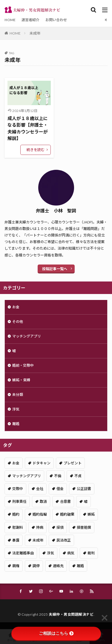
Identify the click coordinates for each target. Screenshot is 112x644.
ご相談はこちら (56, 633)
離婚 (16, 424)
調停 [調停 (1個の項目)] (36, 566)
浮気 (16, 409)
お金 (16, 307)
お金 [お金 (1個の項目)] (16, 463)
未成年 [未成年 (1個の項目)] (38, 540)
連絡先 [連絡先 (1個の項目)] (58, 566)
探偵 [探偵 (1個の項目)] (60, 527)
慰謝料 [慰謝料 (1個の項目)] (18, 527)
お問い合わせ (56, 20)
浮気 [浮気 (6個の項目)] (50, 553)
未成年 (35, 33)
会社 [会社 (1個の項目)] (40, 489)
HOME (10, 20)
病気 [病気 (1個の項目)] (71, 553)
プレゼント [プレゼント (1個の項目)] (73, 463)
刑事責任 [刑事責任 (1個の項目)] (19, 501)
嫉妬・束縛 (21, 380)
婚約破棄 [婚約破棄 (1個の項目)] (67, 514)
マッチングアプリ (27, 336)
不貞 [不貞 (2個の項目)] (78, 476)
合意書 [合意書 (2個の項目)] (65, 501)
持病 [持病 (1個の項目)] (40, 527)
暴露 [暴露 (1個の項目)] (16, 540)
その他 (18, 322)
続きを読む (36, 150)
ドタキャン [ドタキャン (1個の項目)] (42, 463)
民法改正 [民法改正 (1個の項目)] (64, 540)
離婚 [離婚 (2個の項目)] (80, 566)
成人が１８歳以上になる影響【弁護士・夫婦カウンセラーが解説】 (28, 128)
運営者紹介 (30, 20)
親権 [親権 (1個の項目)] (16, 566)
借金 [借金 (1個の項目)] (60, 489)
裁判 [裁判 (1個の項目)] (91, 553)
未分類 (18, 395)
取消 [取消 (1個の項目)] (43, 501)
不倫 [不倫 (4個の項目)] (58, 476)
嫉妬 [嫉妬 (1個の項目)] (91, 514)
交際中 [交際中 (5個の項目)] (18, 489)
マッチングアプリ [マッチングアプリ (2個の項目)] (27, 476)
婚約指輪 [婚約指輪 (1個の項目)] (40, 514)
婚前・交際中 (23, 365)
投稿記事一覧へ (55, 269)
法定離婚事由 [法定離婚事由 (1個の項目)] (23, 553)
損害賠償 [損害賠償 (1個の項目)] (84, 527)
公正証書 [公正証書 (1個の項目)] (84, 489)
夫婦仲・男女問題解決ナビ (71, 614)
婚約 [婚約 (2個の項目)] (16, 514)
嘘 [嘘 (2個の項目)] (86, 501)
